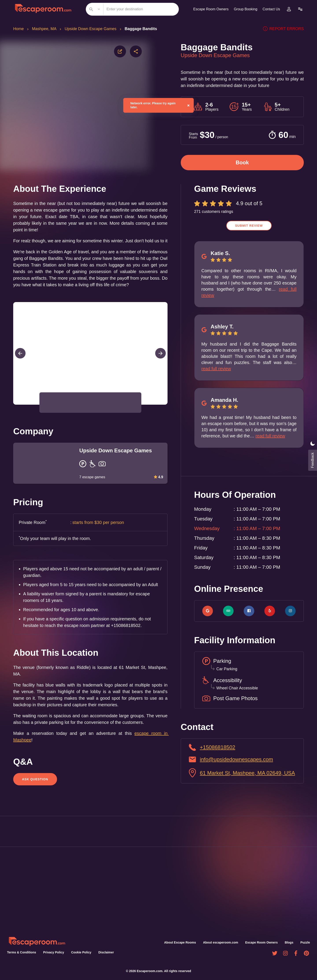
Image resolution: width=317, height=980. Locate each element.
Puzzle (305, 942)
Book (242, 163)
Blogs (289, 942)
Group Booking (244, 9)
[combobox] (131, 9)
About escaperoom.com (221, 942)
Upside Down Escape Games (92, 29)
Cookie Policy (79, 952)
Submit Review (249, 226)
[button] (53, 416)
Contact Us (271, 9)
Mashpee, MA (45, 29)
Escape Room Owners (208, 9)
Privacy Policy (52, 952)
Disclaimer (104, 952)
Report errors (285, 29)
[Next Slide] (160, 366)
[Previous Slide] (20, 366)
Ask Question (35, 799)
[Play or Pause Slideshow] (15, 418)
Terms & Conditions (21, 952)
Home (19, 29)
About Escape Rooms (181, 942)
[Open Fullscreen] (166, 418)
